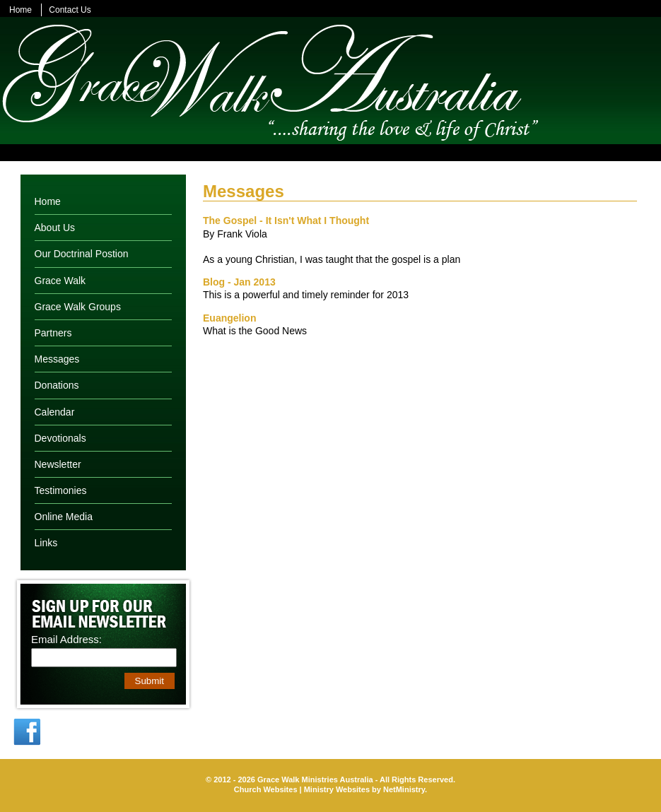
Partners (53, 333)
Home (21, 10)
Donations (57, 385)
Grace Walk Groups (78, 307)
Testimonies (61, 490)
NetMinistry (404, 789)
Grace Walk (60, 281)
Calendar (55, 412)
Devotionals (60, 438)
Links (46, 543)
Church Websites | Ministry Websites (303, 789)
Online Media (64, 517)
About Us (55, 228)
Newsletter (58, 464)
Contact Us (70, 10)
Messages (57, 359)
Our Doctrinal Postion (82, 254)
